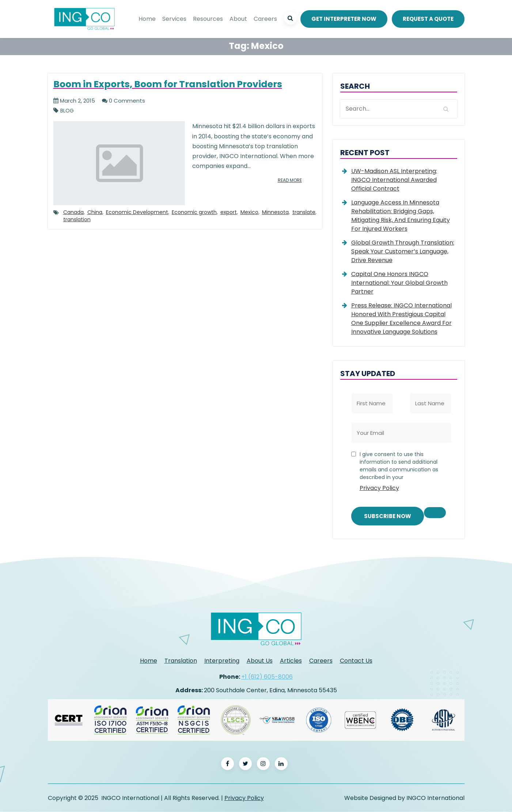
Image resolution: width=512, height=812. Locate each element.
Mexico (249, 212)
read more (290, 180)
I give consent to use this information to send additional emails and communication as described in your (403, 473)
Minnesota (275, 212)
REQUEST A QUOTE (428, 19)
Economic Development (137, 212)
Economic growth (194, 212)
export (229, 212)
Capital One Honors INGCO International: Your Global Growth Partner (399, 283)
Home (147, 19)
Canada (73, 212)
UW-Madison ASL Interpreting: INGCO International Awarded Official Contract (394, 180)
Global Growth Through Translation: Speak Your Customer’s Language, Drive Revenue (403, 251)
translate (304, 212)
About (238, 19)
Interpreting (222, 661)
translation (77, 219)
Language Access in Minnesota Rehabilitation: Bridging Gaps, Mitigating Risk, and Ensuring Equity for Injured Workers (401, 216)
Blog (67, 111)
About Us (260, 661)
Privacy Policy (379, 488)
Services (174, 19)
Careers (265, 19)
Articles (291, 661)
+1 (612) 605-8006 (267, 677)
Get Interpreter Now (344, 19)
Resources (208, 19)
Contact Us (356, 661)
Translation (181, 661)
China (95, 212)
